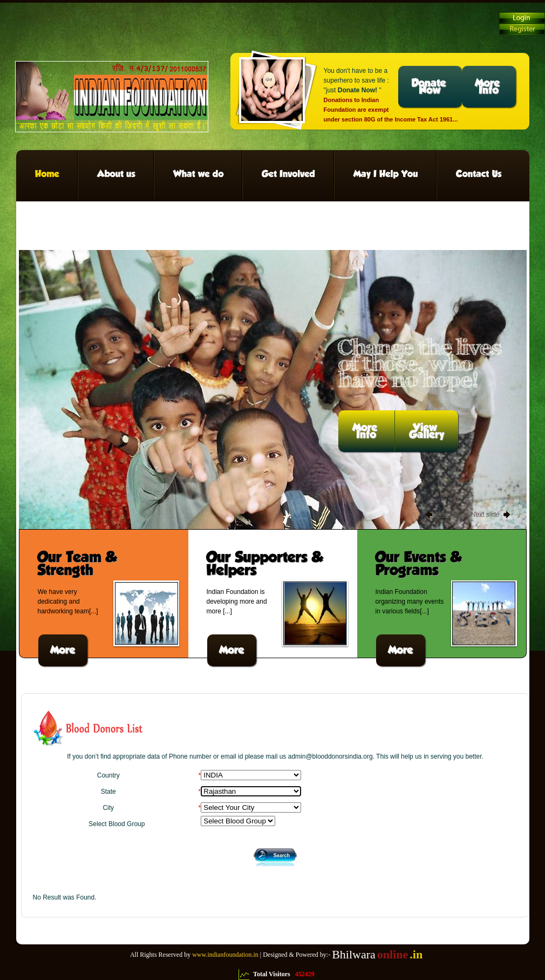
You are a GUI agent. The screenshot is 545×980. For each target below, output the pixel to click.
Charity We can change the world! (112, 97)
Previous (449, 515)
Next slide (485, 515)
